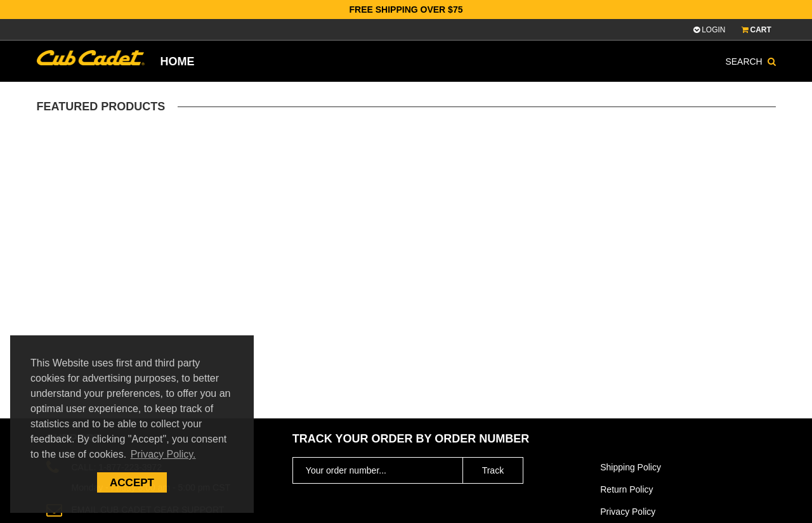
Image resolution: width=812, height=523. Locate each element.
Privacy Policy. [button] (163, 454)
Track (493, 470)
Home (178, 61)
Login (709, 30)
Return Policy (626, 489)
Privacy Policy (628, 512)
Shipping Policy (631, 467)
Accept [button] (132, 483)
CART (759, 30)
